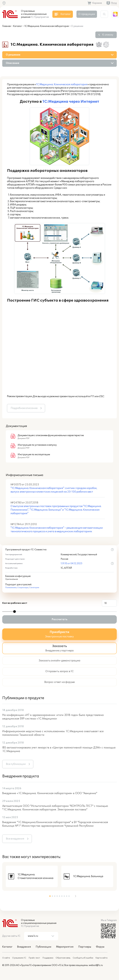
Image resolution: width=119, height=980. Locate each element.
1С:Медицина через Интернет (71, 102)
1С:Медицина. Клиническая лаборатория (47, 26)
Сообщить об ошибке (83, 958)
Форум (100, 947)
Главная (6, 26)
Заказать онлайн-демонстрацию (59, 661)
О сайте (6, 958)
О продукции (87, 14)
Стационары (23, 588)
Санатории (34, 588)
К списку (108, 35)
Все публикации (16, 764)
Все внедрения (15, 839)
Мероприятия (65, 947)
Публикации (44, 947)
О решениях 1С (19, 958)
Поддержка (48, 958)
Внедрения (24, 947)
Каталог (18, 26)
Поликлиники (11, 588)
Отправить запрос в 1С (59, 671)
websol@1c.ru (96, 965)
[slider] (15, 612)
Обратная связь (63, 958)
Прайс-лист (34, 958)
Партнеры (85, 947)
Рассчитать (59, 619)
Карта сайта (101, 958)
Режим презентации (19, 396)
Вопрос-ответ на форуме (59, 682)
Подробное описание (24, 408)
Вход (114, 3)
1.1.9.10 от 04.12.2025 (72, 564)
